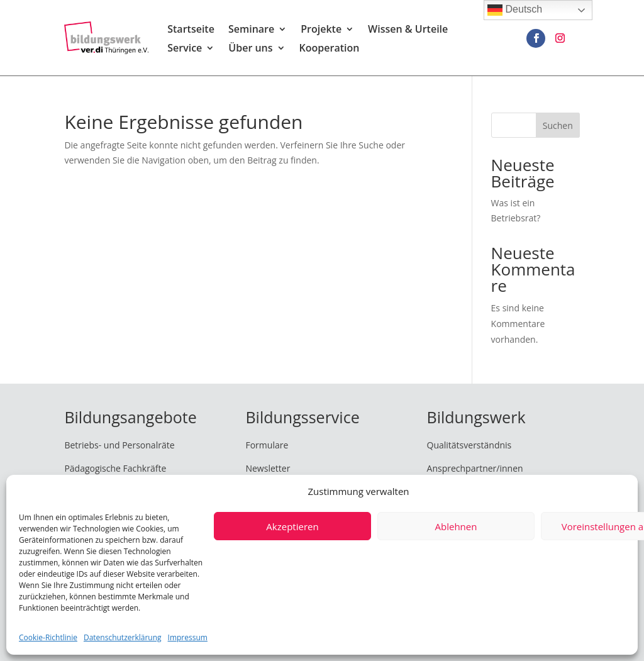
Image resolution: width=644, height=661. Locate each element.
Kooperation (330, 49)
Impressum (188, 637)
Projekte (321, 30)
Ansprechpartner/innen (475, 468)
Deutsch (515, 10)
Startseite (191, 30)
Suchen (558, 125)
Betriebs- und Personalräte (119, 445)
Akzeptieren (292, 526)
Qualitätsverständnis (469, 445)
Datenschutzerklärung (123, 637)
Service (185, 49)
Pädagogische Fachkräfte (115, 468)
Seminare (251, 30)
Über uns (250, 49)
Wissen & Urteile (408, 30)
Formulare (267, 445)
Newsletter (268, 468)
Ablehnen (456, 526)
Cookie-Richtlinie (48, 637)
